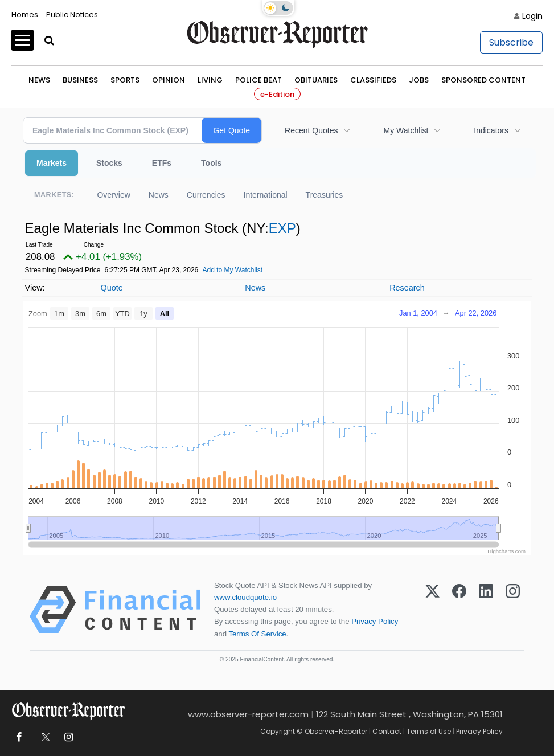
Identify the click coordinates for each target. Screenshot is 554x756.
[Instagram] (513, 610)
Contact (387, 731)
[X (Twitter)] (432, 610)
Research (407, 288)
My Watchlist (406, 130)
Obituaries (316, 80)
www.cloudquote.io (245, 597)
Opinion (169, 80)
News (39, 80)
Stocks (109, 163)
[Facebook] (459, 610)
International (266, 195)
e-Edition (277, 94)
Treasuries (325, 195)
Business (80, 80)
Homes (25, 15)
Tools (211, 163)
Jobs (419, 80)
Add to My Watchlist (232, 270)
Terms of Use (429, 731)
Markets (52, 163)
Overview (113, 195)
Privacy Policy (375, 621)
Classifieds (373, 80)
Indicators (491, 130)
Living (210, 80)
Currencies (206, 195)
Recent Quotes (311, 130)
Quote (111, 288)
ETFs (162, 163)
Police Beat (258, 80)
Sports (125, 80)
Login (532, 16)
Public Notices (72, 15)
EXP (282, 228)
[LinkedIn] (486, 610)
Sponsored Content (483, 80)
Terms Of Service (257, 634)
